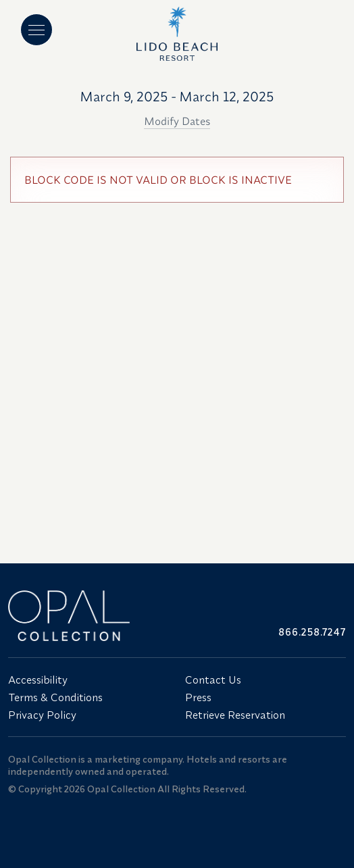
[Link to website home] (88, 616)
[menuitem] (88, 680)
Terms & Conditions (55, 697)
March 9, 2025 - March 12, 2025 (177, 96)
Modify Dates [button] (177, 121)
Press (198, 697)
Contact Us (213, 680)
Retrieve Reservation (235, 715)
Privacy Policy (42, 715)
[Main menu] (36, 30)
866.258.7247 (312, 632)
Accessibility (38, 680)
